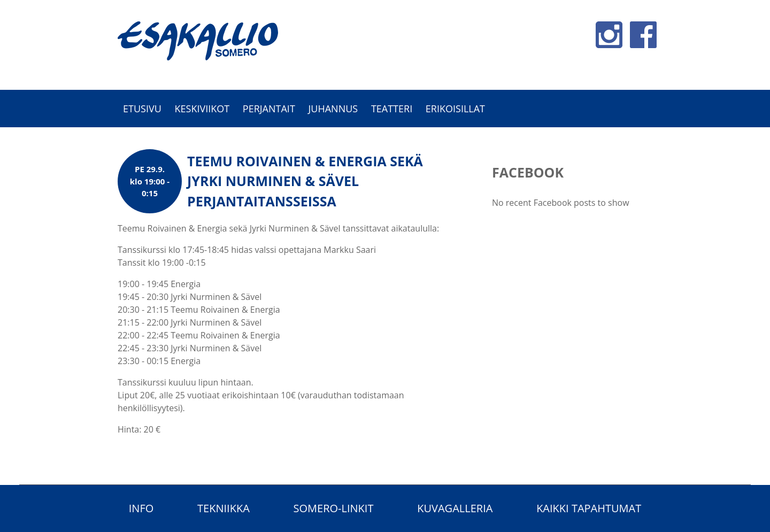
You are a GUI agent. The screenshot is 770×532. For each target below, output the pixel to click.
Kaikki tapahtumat (589, 508)
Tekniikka (224, 508)
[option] (385, 133)
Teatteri (392, 109)
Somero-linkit (334, 508)
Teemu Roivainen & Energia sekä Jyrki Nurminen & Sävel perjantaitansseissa (305, 181)
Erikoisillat (455, 109)
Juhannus (333, 109)
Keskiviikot (202, 109)
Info (141, 508)
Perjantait (269, 109)
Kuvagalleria (455, 508)
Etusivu (142, 109)
